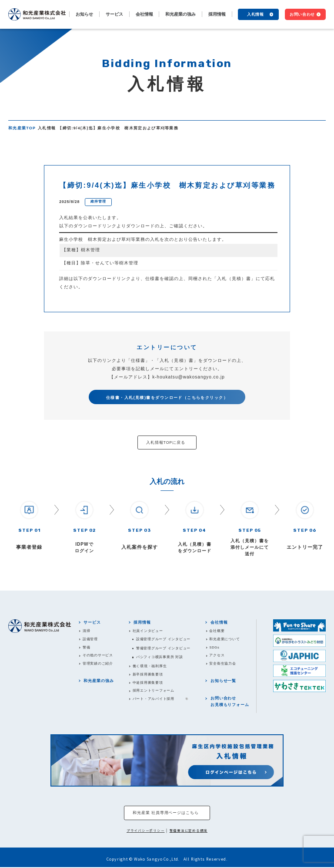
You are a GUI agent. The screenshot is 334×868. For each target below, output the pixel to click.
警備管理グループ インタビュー (163, 648)
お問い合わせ (302, 14)
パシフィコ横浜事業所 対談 (160, 657)
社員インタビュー (148, 631)
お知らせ (84, 14)
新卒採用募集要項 (148, 674)
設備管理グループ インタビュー (163, 639)
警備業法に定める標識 (189, 831)
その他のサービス (98, 656)
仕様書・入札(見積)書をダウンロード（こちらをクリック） (167, 397)
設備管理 (90, 639)
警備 (87, 647)
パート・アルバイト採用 (154, 699)
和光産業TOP (22, 128)
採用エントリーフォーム (154, 691)
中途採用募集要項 (148, 683)
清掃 (87, 631)
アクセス (217, 656)
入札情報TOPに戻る (166, 442)
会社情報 (219, 622)
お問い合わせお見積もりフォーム (230, 702)
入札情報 (256, 14)
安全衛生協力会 (223, 664)
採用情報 (143, 622)
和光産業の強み (180, 14)
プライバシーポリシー (146, 831)
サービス (93, 622)
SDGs (215, 647)
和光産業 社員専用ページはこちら (166, 813)
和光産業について (225, 639)
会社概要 (217, 631)
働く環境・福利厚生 (150, 666)
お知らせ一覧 (223, 681)
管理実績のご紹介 (98, 664)
